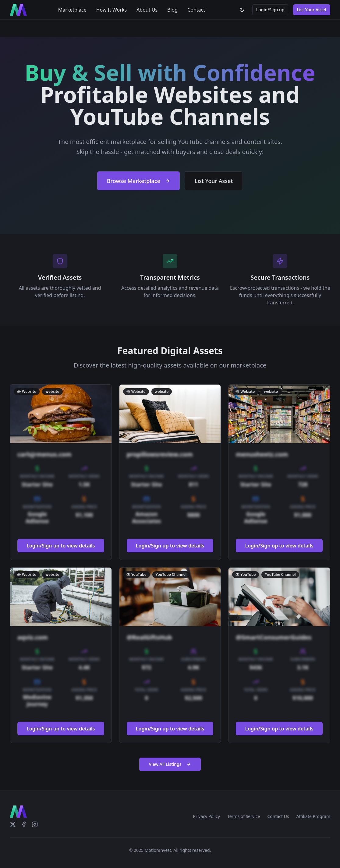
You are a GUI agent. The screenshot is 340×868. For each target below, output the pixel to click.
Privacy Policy (206, 816)
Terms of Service (244, 816)
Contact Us (278, 816)
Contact (196, 10)
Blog (172, 10)
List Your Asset (312, 10)
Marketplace (72, 10)
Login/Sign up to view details (61, 546)
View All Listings (170, 764)
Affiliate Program (313, 816)
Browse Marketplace (138, 181)
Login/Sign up (270, 10)
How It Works (112, 10)
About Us (147, 10)
